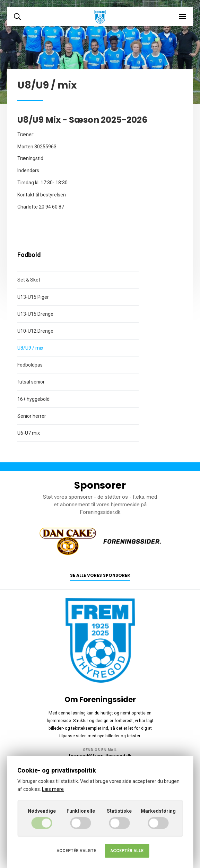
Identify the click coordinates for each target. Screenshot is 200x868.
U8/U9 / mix (30, 348)
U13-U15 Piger (33, 297)
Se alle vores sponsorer (100, 575)
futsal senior (31, 382)
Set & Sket (29, 280)
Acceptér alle (127, 851)
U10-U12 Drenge (35, 331)
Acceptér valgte (76, 851)
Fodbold (29, 255)
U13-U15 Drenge (35, 314)
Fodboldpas (30, 365)
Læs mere (53, 789)
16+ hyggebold (33, 399)
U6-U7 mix (29, 433)
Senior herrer (32, 416)
